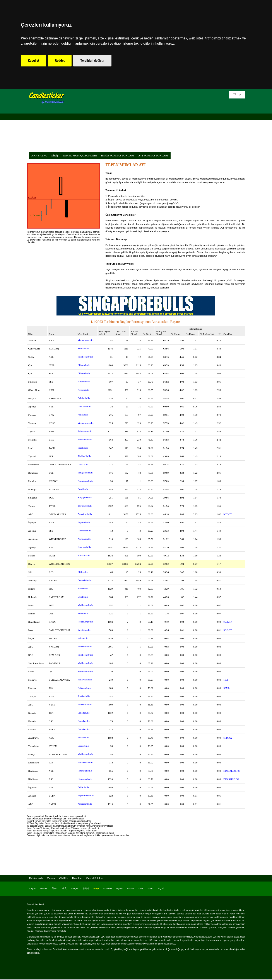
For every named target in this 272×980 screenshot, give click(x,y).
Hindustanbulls (85, 771)
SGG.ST (228, 630)
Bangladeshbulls (86, 473)
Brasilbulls (83, 489)
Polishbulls (83, 415)
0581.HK (228, 622)
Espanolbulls (84, 522)
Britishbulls (83, 787)
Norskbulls (83, 613)
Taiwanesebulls (85, 431)
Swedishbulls (84, 630)
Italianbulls (83, 638)
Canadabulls (84, 713)
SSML (227, 688)
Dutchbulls (83, 597)
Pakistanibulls (84, 688)
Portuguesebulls (85, 481)
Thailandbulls (84, 456)
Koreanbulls (84, 348)
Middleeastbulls (85, 357)
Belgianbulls (84, 398)
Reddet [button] (60, 61)
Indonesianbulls (85, 762)
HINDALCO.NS (231, 771)
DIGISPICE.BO (231, 779)
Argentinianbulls (86, 795)
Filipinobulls (84, 381)
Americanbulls (85, 514)
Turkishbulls (84, 696)
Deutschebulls (84, 580)
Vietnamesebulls (86, 340)
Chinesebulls (84, 365)
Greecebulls (83, 746)
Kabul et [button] (34, 61)
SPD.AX (228, 738)
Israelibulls (83, 448)
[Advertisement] (148, 122)
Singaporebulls (85, 497)
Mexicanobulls (85, 439)
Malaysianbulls (85, 680)
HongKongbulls (85, 622)
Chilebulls (83, 572)
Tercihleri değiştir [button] (92, 61)
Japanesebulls (84, 406)
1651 (226, 680)
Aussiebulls (83, 738)
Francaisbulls (84, 555)
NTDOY (228, 514)
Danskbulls (83, 464)
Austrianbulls (84, 539)
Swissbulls (83, 588)
